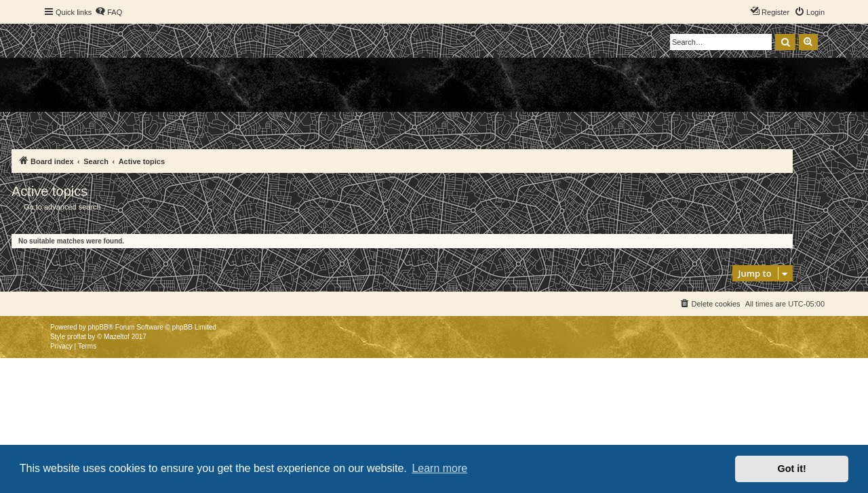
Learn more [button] (439, 468)
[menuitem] (108, 12)
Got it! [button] (792, 469)
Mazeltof (117, 337)
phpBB (98, 327)
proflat (77, 337)
